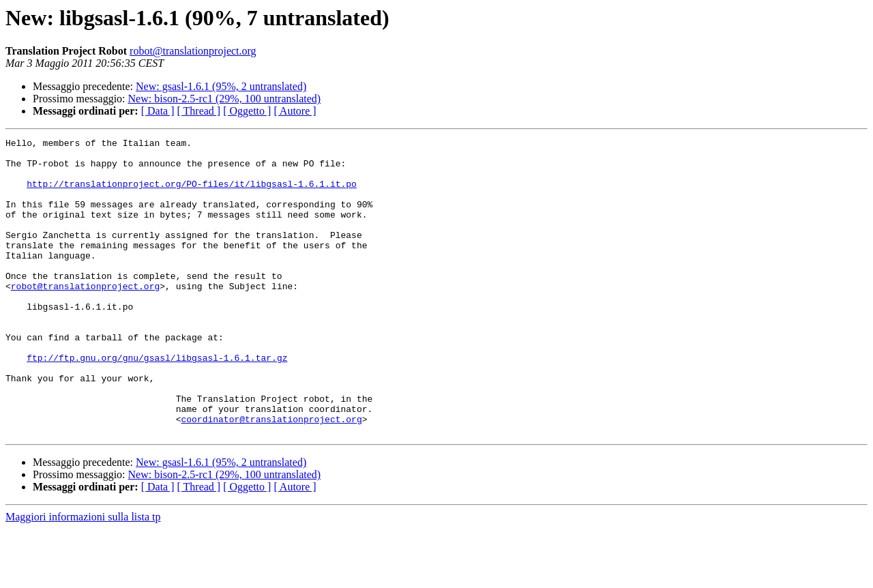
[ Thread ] (199, 111)
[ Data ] (158, 111)
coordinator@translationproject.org (271, 476)
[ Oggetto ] (247, 111)
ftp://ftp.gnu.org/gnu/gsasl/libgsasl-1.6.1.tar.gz (157, 402)
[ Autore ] (295, 111)
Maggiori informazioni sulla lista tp (83, 576)
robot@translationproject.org (193, 51)
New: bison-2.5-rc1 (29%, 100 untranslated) (225, 99)
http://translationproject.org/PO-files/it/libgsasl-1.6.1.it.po (192, 194)
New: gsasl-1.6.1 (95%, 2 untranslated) (221, 86)
